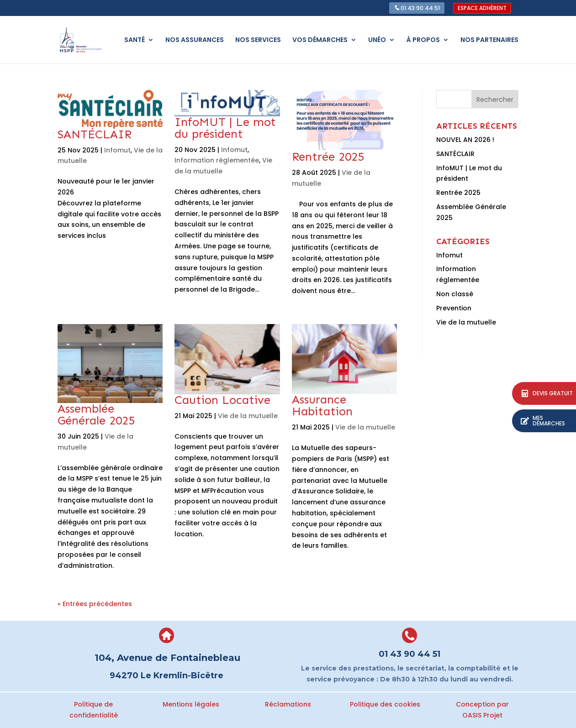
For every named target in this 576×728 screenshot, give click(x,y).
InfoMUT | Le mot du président (225, 128)
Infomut (117, 150)
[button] (544, 421)
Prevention (454, 308)
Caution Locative (222, 400)
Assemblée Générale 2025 (96, 415)
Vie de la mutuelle (248, 416)
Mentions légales (191, 704)
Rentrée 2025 (328, 157)
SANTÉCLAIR (95, 134)
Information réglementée (217, 160)
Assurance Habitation (322, 406)
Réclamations (288, 704)
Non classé (455, 294)
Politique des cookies (385, 704)
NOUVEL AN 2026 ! (465, 140)
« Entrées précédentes (95, 604)
